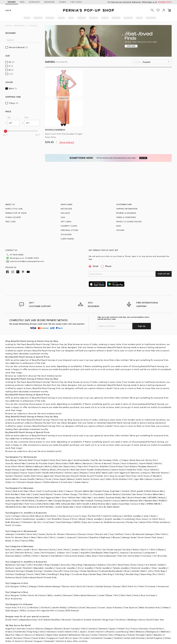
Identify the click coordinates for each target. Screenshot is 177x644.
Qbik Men (87, 497)
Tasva (8, 491)
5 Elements (27, 522)
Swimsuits (83, 537)
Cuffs (29, 565)
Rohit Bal (75, 470)
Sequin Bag (146, 574)
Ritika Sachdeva (161, 522)
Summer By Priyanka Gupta (41, 463)
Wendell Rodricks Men (16, 507)
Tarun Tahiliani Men (71, 497)
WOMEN (12, 2)
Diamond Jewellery (141, 568)
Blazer (109, 595)
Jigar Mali (139, 479)
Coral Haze (49, 522)
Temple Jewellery (121, 568)
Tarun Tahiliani (151, 470)
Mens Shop (92, 556)
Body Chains (137, 565)
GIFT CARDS (66, 222)
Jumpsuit (124, 553)
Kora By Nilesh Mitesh (109, 507)
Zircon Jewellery (86, 568)
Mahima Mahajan (34, 466)
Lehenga (33, 586)
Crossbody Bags (80, 574)
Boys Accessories (14, 598)
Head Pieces (124, 565)
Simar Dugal (59, 479)
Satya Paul (55, 460)
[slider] (6, 131)
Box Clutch (159, 574)
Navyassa (92, 607)
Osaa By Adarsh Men (15, 463)
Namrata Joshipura (140, 473)
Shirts (34, 550)
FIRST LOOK (76, 2)
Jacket (101, 595)
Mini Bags (108, 574)
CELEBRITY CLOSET (69, 226)
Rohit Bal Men (12, 494)
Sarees (42, 534)
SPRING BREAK (154, 504)
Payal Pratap (116, 466)
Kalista (158, 463)
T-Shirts (152, 550)
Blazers (161, 550)
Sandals (135, 571)
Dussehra (78, 620)
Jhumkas (48, 571)
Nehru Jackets (54, 595)
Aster (146, 516)
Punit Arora (30, 504)
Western (45, 556)
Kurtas (53, 550)
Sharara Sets (101, 534)
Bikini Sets (43, 537)
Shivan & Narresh (103, 463)
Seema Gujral (118, 470)
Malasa (71, 479)
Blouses (116, 537)
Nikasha (84, 473)
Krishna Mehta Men (154, 494)
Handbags (20, 574)
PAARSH (162, 501)
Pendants (28, 568)
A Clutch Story (157, 519)
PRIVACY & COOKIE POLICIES (129, 222)
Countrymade (50, 491)
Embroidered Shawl (33, 577)
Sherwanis (71, 534)
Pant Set (122, 556)
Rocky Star (151, 460)
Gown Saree (144, 537)
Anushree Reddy (82, 460)
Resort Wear (30, 537)
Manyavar (88, 463)
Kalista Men (79, 501)
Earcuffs (112, 565)
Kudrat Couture (112, 501)
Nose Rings (77, 565)
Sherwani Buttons (23, 553)
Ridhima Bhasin (49, 470)
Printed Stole (50, 577)
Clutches (9, 574)
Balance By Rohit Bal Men (41, 507)
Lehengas (10, 534)
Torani (48, 479)
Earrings (21, 565)
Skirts (52, 537)
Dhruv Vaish (36, 491)
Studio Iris (10, 482)
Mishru (48, 466)
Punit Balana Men (30, 497)
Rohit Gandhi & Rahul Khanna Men (93, 504)
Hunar (153, 516)
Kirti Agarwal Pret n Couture (51, 610)
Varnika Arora (65, 516)
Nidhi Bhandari (13, 522)
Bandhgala (97, 553)
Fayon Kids (11, 607)
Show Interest (67, 142)
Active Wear (134, 556)
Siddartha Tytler (134, 470)
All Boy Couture (28, 610)
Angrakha (85, 553)
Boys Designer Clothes (16, 595)
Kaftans (120, 534)
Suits (60, 550)
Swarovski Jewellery (66, 568)
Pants (67, 550)
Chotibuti (45, 607)
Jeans (37, 553)
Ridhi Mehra (75, 463)
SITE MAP (120, 230)
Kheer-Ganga (70, 494)
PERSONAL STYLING (69, 230)
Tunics (128, 534)
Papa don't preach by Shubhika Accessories (103, 522)
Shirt (117, 595)
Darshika (126, 494)
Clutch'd (106, 516)
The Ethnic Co (86, 494)
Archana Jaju (97, 479)
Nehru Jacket (23, 550)
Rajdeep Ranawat (147, 466)
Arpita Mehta (12, 479)
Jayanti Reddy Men (64, 507)
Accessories (136, 553)
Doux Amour (142, 519)
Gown (90, 534)
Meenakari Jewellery (44, 568)
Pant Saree (157, 537)
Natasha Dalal (26, 460)
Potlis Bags (160, 571)
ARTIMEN (152, 497)
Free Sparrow (131, 607)
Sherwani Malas (13, 556)
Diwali (8, 620)
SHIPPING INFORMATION (127, 209)
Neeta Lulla (107, 473)
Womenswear (20, 25)
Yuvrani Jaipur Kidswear (110, 607)
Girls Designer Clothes (16, 586)
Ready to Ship (12, 541)
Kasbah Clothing (94, 501)
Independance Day (28, 620)
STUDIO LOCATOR (13, 217)
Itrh (130, 479)
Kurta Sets (32, 534)
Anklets (162, 565)
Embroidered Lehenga (49, 586)
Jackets (61, 537)
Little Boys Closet (77, 607)
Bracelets (38, 565)
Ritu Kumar (63, 470)
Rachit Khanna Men (137, 497)
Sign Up (142, 326)
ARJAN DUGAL (28, 501)
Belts (143, 571)
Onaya (116, 463)
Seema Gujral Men (120, 504)
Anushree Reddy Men (116, 497)
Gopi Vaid (137, 476)
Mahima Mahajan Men (132, 501)
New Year (159, 620)
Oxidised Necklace (108, 571)
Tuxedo (75, 553)
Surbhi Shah (30, 476)
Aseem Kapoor (82, 482)
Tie (155, 556)
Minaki (82, 519)
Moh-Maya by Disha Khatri (43, 516)
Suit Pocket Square (112, 550)
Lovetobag (129, 519)
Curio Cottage (12, 516)
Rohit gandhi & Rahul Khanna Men (147, 491)
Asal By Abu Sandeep (101, 460)
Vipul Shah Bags (64, 522)
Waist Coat (86, 550)
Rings (47, 565)
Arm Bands (151, 565)
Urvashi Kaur (67, 482)
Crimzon (17, 525)
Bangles (55, 565)
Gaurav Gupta (27, 473)
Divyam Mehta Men (84, 491)
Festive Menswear (108, 556)
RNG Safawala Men (66, 504)
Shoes (127, 571)
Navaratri (67, 620)
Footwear (146, 556)
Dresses (82, 534)
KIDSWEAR (49, 2)
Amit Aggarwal (122, 473)
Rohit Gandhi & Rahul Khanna (95, 470)
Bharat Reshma (113, 494)
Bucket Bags (96, 574)
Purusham (99, 494)
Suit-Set (9, 553)
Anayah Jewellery (113, 519)
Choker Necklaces (89, 571)
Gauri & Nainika (129, 463)
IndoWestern (57, 556)
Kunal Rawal (46, 494)
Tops (112, 534)
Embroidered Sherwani (85, 595)
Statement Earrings (15, 571)
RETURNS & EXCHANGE (126, 213)
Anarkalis (21, 534)
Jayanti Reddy (145, 463)
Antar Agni (67, 460)
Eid (40, 620)
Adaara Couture (153, 479)
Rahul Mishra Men (46, 504)
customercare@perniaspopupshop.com (27, 261)
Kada (120, 571)
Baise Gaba (62, 463)
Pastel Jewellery (103, 568)
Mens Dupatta (111, 553)
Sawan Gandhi (27, 479)
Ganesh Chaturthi (92, 620)
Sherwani (43, 550)
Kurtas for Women (56, 534)
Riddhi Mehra (33, 470)
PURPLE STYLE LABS (14, 209)
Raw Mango (11, 460)
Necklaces (10, 565)
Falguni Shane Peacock (133, 460)
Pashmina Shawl (13, 577)
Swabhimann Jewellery (34, 519)
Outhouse (117, 516)
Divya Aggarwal (45, 476)
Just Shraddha (54, 519)
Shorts (143, 550)
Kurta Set (81, 586)
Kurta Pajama (48, 553)
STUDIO (63, 2)
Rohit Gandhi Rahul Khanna (50, 473)
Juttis (150, 571)
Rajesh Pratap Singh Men (108, 491)
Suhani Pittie (146, 522)
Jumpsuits (71, 537)
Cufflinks (27, 556)
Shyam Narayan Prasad (66, 476)
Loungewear (149, 553)
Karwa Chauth (146, 620)
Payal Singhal (12, 473)
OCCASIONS (66, 234)
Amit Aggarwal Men (50, 497)
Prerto (8, 525)
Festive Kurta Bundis (75, 556)
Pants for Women (14, 537)
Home (8, 25)
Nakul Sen (58, 466)
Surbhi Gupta (82, 479)
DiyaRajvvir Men (44, 501)
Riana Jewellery (95, 519)
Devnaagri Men (13, 497)
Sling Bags (65, 574)
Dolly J (117, 460)
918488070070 (165, 2)
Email (94, 266)
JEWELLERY (34, 2)
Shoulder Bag (132, 574)
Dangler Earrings (34, 571)
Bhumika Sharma (160, 473)
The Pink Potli (94, 516)
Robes (136, 550)
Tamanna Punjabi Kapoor (29, 482)
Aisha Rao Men (13, 501)
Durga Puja (108, 620)
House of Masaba (152, 476)
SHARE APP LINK (164, 274)
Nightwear (106, 537)
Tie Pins (97, 550)
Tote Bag (119, 574)
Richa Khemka (120, 479)
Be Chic (38, 522)
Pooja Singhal (41, 460)
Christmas (120, 620)
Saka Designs (12, 610)
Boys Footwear (148, 595)
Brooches (162, 556)
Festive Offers (28, 541)
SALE (63, 217)
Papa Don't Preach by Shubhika (93, 466)
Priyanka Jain (101, 476)
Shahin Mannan (51, 482)
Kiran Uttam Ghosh (15, 466)
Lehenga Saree (129, 537)
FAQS (119, 226)
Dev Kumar (138, 494)
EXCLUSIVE (65, 213)
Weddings (132, 620)
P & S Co (22, 607)
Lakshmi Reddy (59, 607)
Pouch (30, 574)
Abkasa (162, 497)
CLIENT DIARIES (67, 239)
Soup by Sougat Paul (120, 476)
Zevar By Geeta (13, 519)
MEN (22, 2)
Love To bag (80, 516)
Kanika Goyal (86, 476)
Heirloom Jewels (13, 568)
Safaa (108, 479)
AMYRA (77, 522)
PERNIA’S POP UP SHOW (16, 213)
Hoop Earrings (71, 571)
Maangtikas (90, 565)
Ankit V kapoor (66, 491)
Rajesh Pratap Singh (15, 470)
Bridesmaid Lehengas (143, 534)
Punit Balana (131, 466)
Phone (108, 266)
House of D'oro (70, 519)
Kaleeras (102, 565)
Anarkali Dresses (103, 586)
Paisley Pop (132, 522)
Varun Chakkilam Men (86, 507)
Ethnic (36, 556)
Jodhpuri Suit (63, 553)
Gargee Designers (63, 501)
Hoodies (127, 550)
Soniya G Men (138, 504)
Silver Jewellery (159, 568)
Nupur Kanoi (70, 466)
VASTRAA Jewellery (133, 516)
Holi (15, 620)
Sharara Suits (68, 586)
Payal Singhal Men (14, 504)
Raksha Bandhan (52, 620)
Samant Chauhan (14, 476)
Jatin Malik (99, 497)
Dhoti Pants (161, 534)
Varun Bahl (95, 473)
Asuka (35, 494)
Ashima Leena (71, 473)
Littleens (166, 607)
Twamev (58, 494)
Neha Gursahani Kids (150, 607)
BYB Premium (73, 610)
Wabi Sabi (26, 494)
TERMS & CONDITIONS (126, 217)
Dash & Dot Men (21, 491)
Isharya (25, 516)
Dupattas (94, 537)
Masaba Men (151, 501)
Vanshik (125, 491)
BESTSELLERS (66, 209)
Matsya (40, 479)
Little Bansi (33, 607)
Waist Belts (40, 574)
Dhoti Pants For (130, 586)
